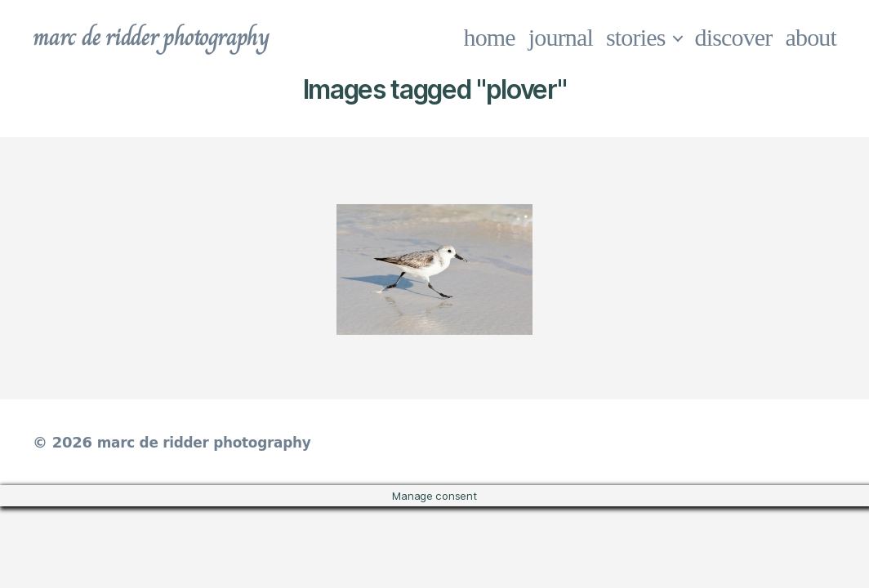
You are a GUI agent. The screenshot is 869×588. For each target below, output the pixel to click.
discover (734, 37)
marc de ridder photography (161, 38)
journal (561, 37)
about (811, 37)
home (490, 37)
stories (636, 37)
